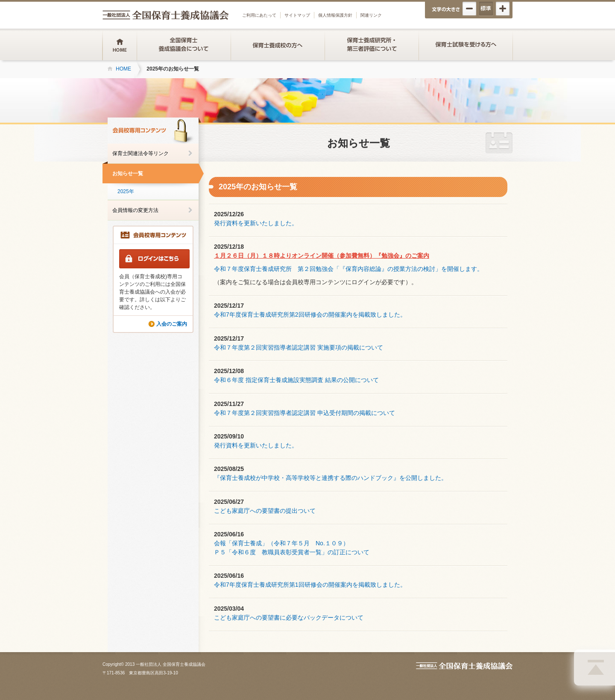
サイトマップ (297, 15)
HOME (123, 69)
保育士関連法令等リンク (141, 153)
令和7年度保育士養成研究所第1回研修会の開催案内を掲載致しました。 (310, 585)
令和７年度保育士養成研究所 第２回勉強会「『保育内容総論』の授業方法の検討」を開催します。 (348, 269)
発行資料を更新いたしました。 (256, 223)
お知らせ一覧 (128, 174)
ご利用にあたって (259, 15)
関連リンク (371, 15)
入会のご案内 (172, 324)
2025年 (126, 191)
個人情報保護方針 (335, 15)
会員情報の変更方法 (135, 210)
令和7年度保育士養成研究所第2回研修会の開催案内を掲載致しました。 (310, 315)
